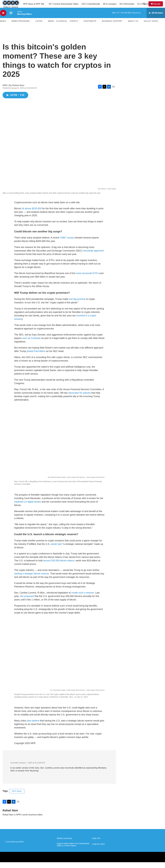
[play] (3, 19)
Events (74, 27)
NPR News (17, 797)
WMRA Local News (64, 844)
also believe (33, 726)
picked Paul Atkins (36, 357)
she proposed (27, 602)
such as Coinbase (32, 344)
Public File (96, 844)
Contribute (90, 27)
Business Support (112, 27)
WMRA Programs (21, 27)
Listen (39, 27)
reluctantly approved (93, 256)
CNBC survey (67, 243)
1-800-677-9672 (98, 850)
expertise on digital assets (28, 508)
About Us (133, 27)
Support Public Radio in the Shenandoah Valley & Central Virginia (73, 850)
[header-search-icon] (146, 7)
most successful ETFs (87, 279)
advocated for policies (79, 399)
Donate (158, 7)
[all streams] (156, 19)
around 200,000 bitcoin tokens (59, 566)
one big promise (77, 305)
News (3, 27)
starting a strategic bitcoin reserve (32, 579)
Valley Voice (151, 27)
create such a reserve (83, 598)
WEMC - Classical (58, 27)
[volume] (11, 19)
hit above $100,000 (32, 214)
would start (56, 550)
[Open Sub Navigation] (8, 27)
